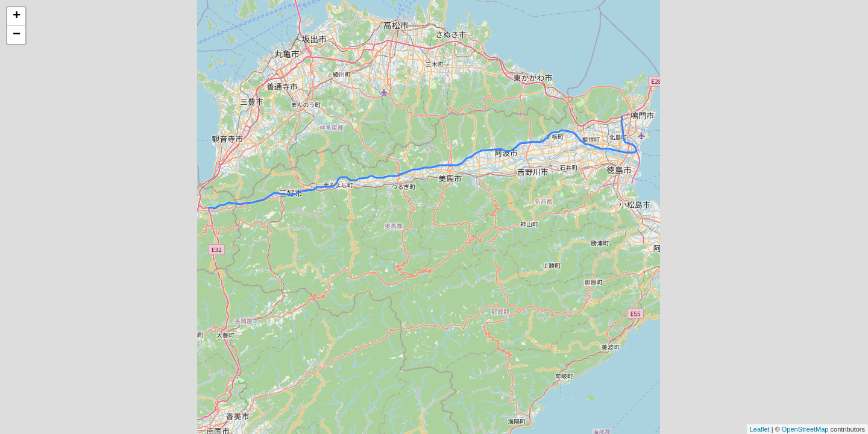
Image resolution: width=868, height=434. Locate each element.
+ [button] (17, 16)
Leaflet (760, 429)
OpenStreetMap (805, 429)
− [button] (17, 35)
